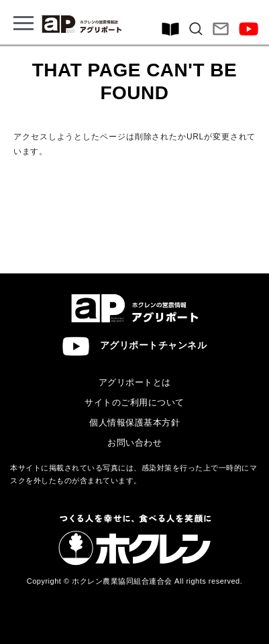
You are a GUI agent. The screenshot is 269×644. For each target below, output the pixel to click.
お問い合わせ (134, 443)
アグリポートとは (135, 382)
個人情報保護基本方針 (134, 423)
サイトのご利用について (134, 402)
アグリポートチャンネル (135, 346)
